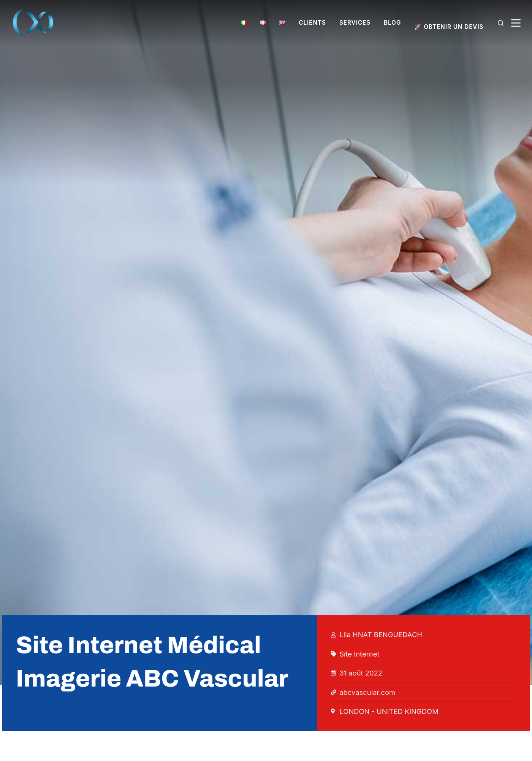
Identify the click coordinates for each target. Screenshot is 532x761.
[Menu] (516, 23)
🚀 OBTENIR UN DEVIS (449, 27)
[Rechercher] (501, 23)
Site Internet (359, 654)
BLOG (392, 23)
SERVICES (355, 23)
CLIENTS (312, 23)
